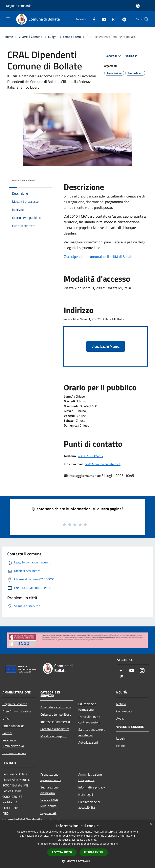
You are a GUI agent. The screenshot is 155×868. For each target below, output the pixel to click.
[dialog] (77, 844)
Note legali (86, 795)
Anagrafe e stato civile (56, 707)
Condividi (114, 56)
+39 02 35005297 (91, 456)
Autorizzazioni (88, 742)
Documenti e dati (14, 753)
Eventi (121, 746)
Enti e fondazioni (14, 726)
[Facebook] (92, 19)
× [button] (150, 824)
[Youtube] (103, 19)
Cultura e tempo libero (56, 714)
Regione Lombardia (19, 6)
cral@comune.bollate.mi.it (103, 464)
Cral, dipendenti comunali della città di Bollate (98, 257)
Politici (7, 733)
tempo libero (72, 37)
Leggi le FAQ (49, 813)
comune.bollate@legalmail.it (23, 819)
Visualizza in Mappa (106, 346)
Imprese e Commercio (55, 722)
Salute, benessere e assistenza (92, 732)
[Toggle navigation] (8, 19)
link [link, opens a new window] (116, 844)
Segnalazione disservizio (49, 790)
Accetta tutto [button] (62, 852)
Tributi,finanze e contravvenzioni (89, 719)
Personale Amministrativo (13, 743)
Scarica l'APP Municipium (49, 803)
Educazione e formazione (87, 707)
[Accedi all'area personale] (138, 6)
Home (9, 37)
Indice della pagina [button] (24, 180)
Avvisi (120, 718)
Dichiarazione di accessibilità (89, 805)
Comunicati (124, 711)
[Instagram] (113, 19)
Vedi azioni (134, 56)
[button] (77, 861)
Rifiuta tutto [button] (94, 852)
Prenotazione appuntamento (50, 777)
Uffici (6, 718)
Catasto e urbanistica (55, 729)
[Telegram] (123, 19)
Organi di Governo (15, 704)
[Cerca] (147, 19)
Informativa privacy (92, 787)
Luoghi (53, 37)
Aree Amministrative (17, 711)
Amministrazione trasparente (90, 777)
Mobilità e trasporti (53, 736)
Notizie (121, 704)
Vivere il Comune (31, 37)
